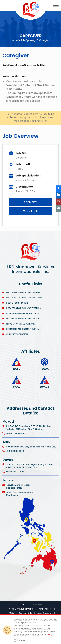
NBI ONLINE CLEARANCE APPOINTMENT (24, 298)
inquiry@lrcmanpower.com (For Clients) (19, 494)
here (50, 635)
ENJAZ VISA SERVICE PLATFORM (21, 324)
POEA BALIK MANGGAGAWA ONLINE (23, 313)
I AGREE (21, 641)
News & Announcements (21, 609)
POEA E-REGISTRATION (17, 303)
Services (37, 605)
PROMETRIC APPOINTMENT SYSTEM (23, 329)
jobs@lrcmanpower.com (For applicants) (18, 486)
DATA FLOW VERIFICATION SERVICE (23, 319)
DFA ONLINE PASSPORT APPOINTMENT (24, 292)
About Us (24, 605)
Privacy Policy (45, 609)
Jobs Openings (45, 613)
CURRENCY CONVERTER (17, 334)
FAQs (11, 613)
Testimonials (25, 613)
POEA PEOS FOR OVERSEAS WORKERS (24, 308)
